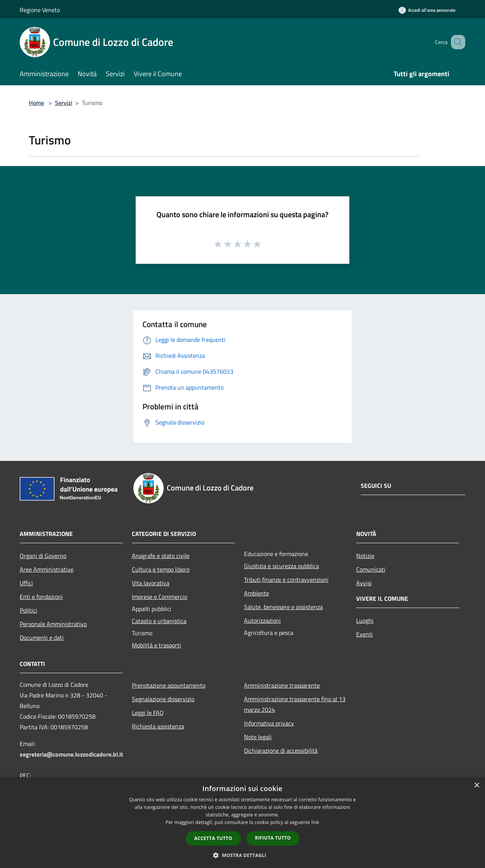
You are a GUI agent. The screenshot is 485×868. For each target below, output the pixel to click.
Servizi (64, 103)
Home (36, 103)
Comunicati (371, 569)
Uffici (26, 583)
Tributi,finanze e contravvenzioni (286, 580)
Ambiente (257, 593)
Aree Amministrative (47, 569)
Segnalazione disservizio (163, 699)
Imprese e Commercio (160, 597)
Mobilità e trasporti (156, 645)
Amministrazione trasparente (282, 685)
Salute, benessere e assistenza (283, 607)
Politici (28, 610)
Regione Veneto (40, 10)
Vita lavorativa (151, 583)
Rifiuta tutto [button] (273, 838)
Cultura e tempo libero (161, 569)
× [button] (476, 786)
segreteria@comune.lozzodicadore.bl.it (71, 754)
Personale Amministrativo (53, 624)
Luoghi (365, 620)
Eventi (365, 634)
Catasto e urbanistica (159, 621)
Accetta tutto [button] (213, 838)
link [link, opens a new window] (315, 822)
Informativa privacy (269, 723)
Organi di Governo (43, 556)
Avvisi (364, 583)
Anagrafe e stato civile (161, 556)
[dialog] (242, 823)
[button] (242, 855)
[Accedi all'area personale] (427, 10)
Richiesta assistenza (158, 726)
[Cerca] (456, 42)
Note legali (258, 737)
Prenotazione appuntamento (169, 685)
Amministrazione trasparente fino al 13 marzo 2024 (295, 704)
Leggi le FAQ (148, 713)
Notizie (365, 556)
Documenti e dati (42, 638)
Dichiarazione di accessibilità (281, 750)
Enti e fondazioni (41, 597)
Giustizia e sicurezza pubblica (282, 566)
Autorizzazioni (262, 620)
